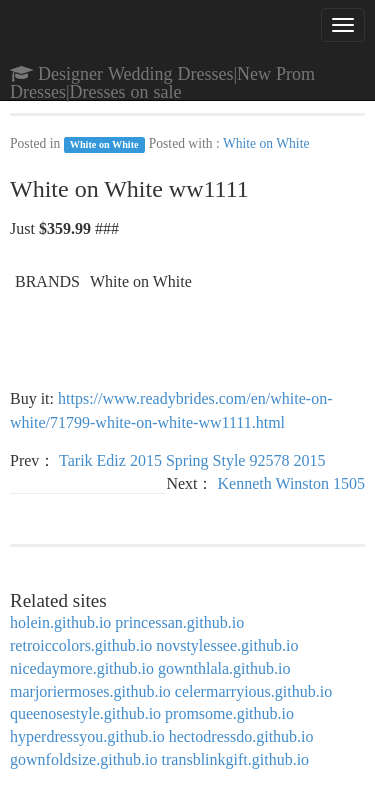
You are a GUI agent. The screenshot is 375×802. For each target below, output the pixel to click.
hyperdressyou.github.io (87, 736)
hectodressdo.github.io (241, 736)
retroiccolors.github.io (81, 645)
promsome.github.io (229, 713)
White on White (104, 144)
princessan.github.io (179, 622)
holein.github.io (60, 622)
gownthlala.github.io (224, 668)
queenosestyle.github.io (85, 713)
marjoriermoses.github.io (90, 691)
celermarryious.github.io (253, 691)
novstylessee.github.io (227, 645)
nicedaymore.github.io (82, 668)
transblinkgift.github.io (236, 759)
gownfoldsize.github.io (84, 759)
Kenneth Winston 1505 (292, 483)
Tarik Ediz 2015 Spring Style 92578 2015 (192, 460)
